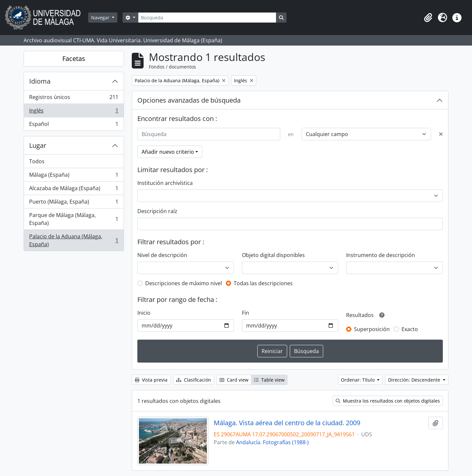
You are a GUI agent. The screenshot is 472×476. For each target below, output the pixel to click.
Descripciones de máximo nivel (184, 283)
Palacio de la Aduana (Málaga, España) (74, 240)
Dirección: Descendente (415, 380)
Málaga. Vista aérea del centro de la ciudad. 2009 (287, 423)
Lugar (38, 145)
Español (74, 125)
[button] (428, 18)
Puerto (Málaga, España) (74, 203)
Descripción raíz (157, 211)
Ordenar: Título (358, 380)
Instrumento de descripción (381, 255)
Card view (234, 380)
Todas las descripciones (263, 283)
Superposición (372, 329)
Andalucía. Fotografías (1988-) (272, 442)
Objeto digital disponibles (273, 255)
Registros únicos (74, 99)
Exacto (410, 329)
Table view (269, 380)
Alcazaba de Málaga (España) (74, 190)
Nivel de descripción (162, 255)
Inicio (144, 313)
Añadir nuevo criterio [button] (168, 152)
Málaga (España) (74, 176)
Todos (37, 161)
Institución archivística (165, 183)
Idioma (40, 81)
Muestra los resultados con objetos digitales (388, 401)
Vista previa (151, 380)
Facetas (74, 59)
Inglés (74, 112)
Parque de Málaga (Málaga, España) (74, 219)
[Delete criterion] (441, 134)
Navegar (101, 18)
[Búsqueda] (207, 18)
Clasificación (194, 380)
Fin (246, 313)
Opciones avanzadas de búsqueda (189, 100)
